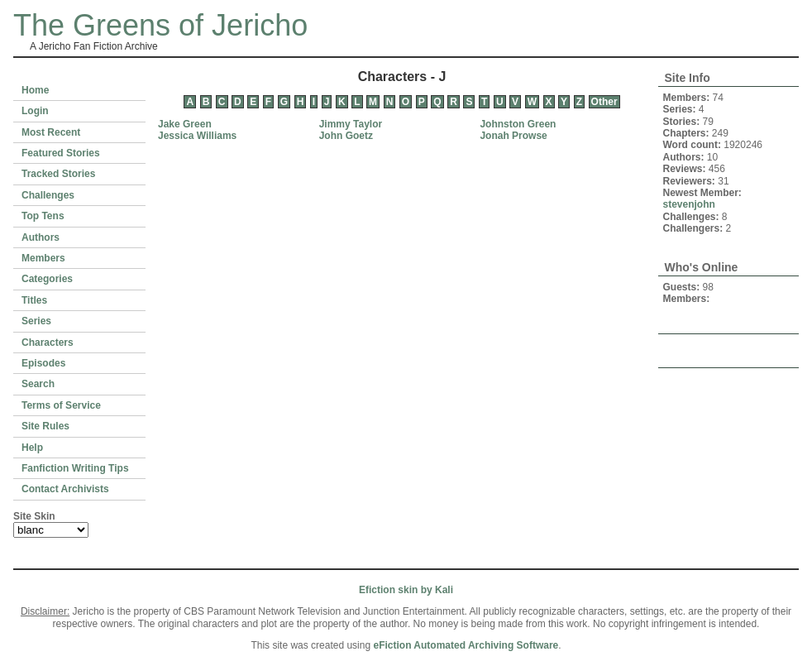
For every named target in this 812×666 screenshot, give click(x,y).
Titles (34, 300)
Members (43, 258)
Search (38, 384)
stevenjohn (689, 204)
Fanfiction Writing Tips (75, 468)
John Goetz (346, 136)
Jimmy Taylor (351, 124)
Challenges (48, 195)
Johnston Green (518, 124)
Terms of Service (61, 405)
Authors (41, 237)
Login (35, 111)
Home (35, 90)
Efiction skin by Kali (406, 590)
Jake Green (185, 124)
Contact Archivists (65, 489)
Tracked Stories (58, 174)
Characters (48, 343)
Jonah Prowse (513, 136)
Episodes (43, 363)
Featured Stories (61, 153)
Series (36, 321)
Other (604, 102)
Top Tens (43, 216)
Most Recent (51, 132)
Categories (47, 279)
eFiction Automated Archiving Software (466, 645)
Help (32, 448)
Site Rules (45, 426)
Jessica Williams (197, 136)
